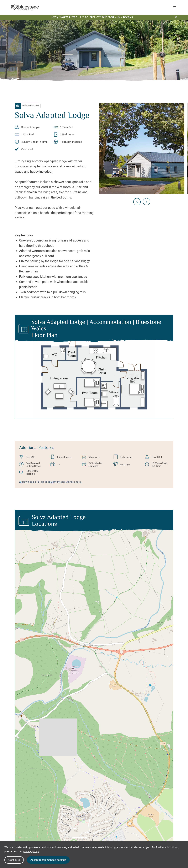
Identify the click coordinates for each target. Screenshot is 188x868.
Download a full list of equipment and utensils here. (50, 482)
